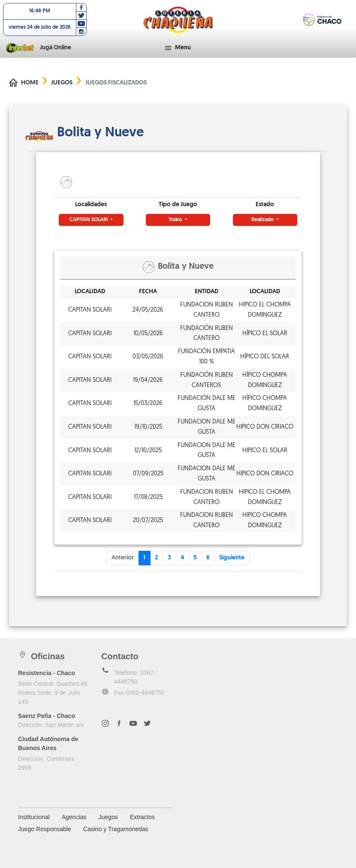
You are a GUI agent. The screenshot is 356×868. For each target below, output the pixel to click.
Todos (176, 220)
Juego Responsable (45, 829)
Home (30, 83)
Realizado (263, 220)
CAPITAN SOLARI (89, 220)
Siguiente (232, 558)
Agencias (74, 817)
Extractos (142, 817)
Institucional (34, 817)
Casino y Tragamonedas (116, 829)
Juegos (62, 83)
